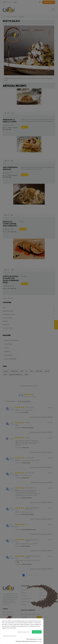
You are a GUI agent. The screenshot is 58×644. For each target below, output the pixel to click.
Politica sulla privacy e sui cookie (34, 639)
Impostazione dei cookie (10, 636)
